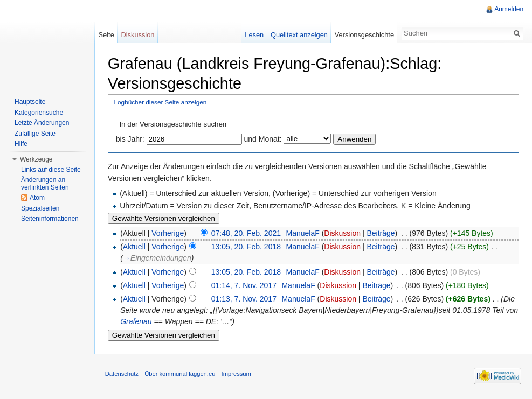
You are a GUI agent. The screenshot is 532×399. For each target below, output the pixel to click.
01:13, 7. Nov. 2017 (244, 299)
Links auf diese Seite (51, 170)
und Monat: (264, 139)
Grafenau (151, 322)
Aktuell (135, 247)
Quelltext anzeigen (299, 35)
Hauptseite (30, 102)
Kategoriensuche (39, 113)
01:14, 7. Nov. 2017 (244, 285)
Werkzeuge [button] (36, 159)
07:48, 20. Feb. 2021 (247, 233)
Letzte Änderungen (42, 123)
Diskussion (343, 233)
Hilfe (21, 144)
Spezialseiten (40, 208)
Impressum (237, 374)
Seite (106, 35)
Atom (37, 198)
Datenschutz (122, 374)
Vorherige (169, 233)
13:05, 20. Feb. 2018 (247, 247)
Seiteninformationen (50, 219)
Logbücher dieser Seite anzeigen (161, 102)
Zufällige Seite (35, 134)
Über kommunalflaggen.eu (180, 374)
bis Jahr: (131, 139)
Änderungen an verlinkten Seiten (45, 184)
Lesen (254, 35)
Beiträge (382, 233)
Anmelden (509, 9)
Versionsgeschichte (364, 35)
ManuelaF (303, 233)
